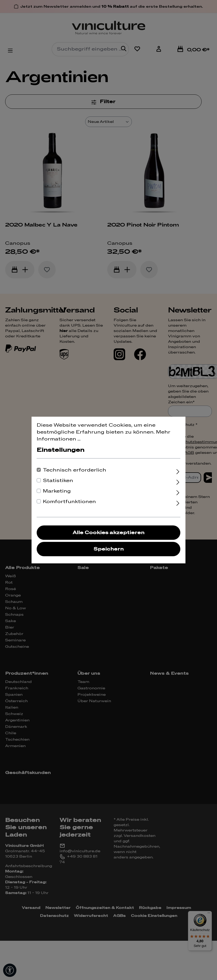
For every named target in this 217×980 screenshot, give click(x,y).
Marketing (57, 491)
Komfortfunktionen (69, 502)
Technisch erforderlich (75, 470)
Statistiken (58, 481)
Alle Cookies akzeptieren (108, 533)
